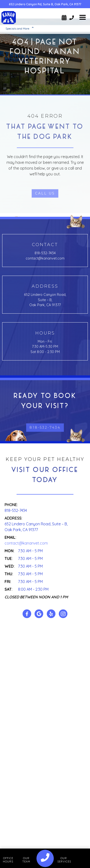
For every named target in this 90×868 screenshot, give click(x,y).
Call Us (45, 211)
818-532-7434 (45, 253)
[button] (83, 18)
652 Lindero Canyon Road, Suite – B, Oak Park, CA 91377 (45, 300)
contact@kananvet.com (45, 258)
